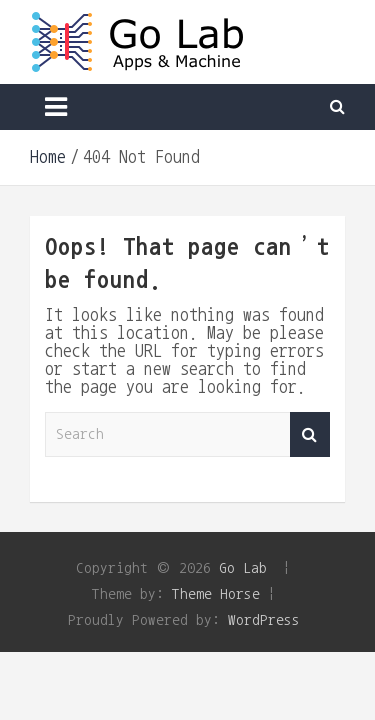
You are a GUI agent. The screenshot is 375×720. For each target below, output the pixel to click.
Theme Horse (216, 593)
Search (310, 434)
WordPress (264, 619)
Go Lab (243, 567)
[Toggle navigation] (56, 107)
